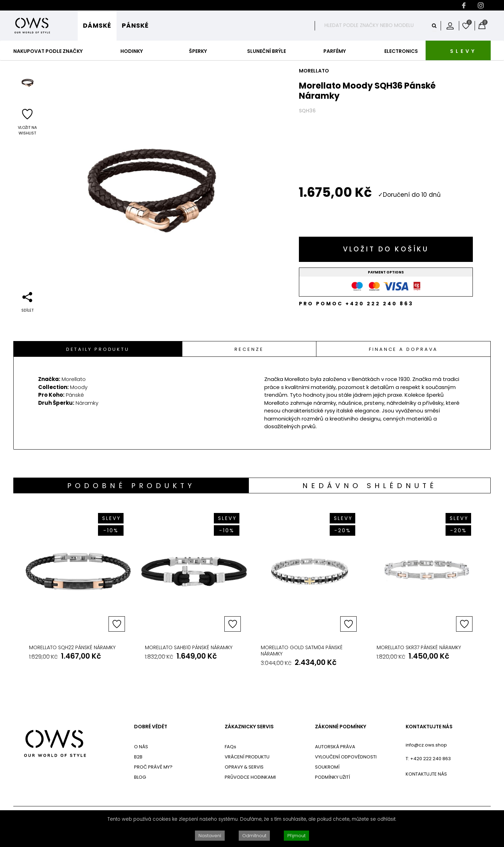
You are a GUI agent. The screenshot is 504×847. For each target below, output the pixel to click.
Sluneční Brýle (267, 51)
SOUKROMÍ (327, 767)
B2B (138, 757)
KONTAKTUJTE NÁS (429, 727)
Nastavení (210, 836)
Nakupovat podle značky (48, 51)
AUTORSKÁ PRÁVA (335, 747)
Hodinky (132, 51)
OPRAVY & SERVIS (244, 767)
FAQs (230, 747)
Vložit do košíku (386, 249)
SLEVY (463, 51)
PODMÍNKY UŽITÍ (332, 777)
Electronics (401, 51)
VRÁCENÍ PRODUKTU (247, 757)
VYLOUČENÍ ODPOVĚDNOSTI (346, 757)
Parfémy (335, 51)
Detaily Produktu (98, 349)
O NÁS (141, 747)
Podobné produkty (131, 486)
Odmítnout (254, 836)
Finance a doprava (403, 349)
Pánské (135, 25)
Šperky (198, 51)
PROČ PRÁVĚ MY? (153, 767)
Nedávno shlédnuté (370, 486)
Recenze (249, 349)
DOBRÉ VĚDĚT (151, 727)
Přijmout (296, 836)
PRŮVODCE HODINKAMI (250, 777)
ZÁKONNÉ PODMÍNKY (341, 727)
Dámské (97, 25)
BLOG (140, 777)
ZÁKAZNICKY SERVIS (249, 727)
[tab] (98, 349)
